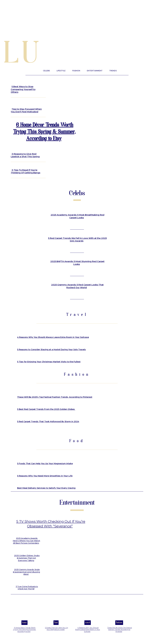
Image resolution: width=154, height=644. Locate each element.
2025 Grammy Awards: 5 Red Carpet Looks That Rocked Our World (77, 286)
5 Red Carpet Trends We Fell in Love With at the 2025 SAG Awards (77, 240)
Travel (88, 626)
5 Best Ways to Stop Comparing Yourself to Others (23, 89)
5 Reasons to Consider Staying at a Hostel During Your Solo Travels (51, 350)
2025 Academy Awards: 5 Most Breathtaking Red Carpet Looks (77, 216)
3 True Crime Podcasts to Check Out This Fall (27, 591)
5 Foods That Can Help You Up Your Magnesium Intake (44, 464)
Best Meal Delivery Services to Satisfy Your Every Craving (46, 488)
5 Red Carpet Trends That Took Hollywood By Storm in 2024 (47, 422)
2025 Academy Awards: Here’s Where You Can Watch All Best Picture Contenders (27, 545)
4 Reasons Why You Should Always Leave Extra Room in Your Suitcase (52, 337)
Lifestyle (18, 80)
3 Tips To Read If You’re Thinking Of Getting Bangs (25, 171)
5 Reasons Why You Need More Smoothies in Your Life (44, 476)
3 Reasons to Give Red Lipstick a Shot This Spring (25, 155)
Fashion (119, 626)
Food (56, 626)
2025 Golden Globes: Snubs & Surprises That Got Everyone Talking (27, 562)
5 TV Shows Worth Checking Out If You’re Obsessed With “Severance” (51, 526)
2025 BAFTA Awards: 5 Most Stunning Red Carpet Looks (77, 263)
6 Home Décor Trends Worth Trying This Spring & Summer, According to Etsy (44, 132)
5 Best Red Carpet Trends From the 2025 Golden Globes (46, 409)
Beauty (17, 147)
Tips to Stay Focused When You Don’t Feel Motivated (26, 110)
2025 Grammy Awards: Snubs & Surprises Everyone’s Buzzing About (26, 576)
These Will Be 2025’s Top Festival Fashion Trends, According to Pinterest (54, 397)
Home (24, 626)
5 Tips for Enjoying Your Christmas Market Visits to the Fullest (48, 362)
